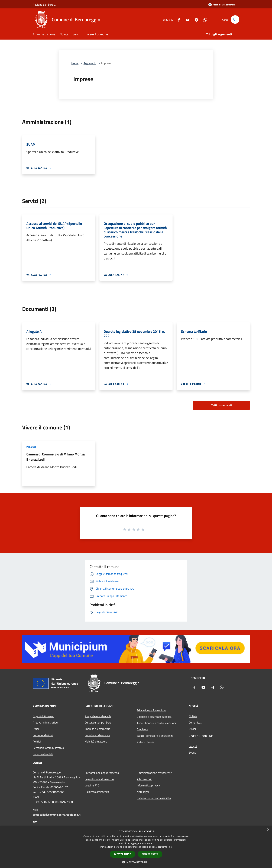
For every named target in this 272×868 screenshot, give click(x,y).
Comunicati (195, 722)
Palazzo (31, 447)
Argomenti (90, 63)
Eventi (193, 753)
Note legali (143, 792)
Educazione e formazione (152, 710)
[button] (136, 862)
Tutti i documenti (221, 405)
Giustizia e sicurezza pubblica (154, 717)
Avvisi (192, 729)
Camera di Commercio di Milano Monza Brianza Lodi (56, 457)
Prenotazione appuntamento (102, 773)
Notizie (193, 716)
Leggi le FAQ (92, 785)
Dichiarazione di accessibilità (154, 798)
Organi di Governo (43, 716)
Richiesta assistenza (97, 792)
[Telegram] (195, 19)
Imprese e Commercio (98, 729)
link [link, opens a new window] (170, 847)
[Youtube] (186, 19)
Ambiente (143, 729)
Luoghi (193, 746)
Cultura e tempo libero (98, 722)
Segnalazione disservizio (99, 779)
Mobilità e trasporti (96, 741)
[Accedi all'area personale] (222, 5)
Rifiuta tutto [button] (150, 854)
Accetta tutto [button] (122, 854)
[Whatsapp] (204, 19)
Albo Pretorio (145, 779)
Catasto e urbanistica (97, 735)
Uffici (36, 729)
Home (75, 63)
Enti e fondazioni (43, 735)
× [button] (268, 830)
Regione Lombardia (44, 5)
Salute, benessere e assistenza (155, 736)
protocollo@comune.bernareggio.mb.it (57, 815)
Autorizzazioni (145, 742)
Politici (37, 741)
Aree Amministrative (45, 722)
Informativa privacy (148, 785)
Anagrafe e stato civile (98, 716)
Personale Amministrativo (48, 748)
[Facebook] (177, 19)
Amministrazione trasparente (154, 773)
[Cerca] (235, 20)
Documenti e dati (43, 754)
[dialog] (136, 847)
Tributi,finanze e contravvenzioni (156, 723)
